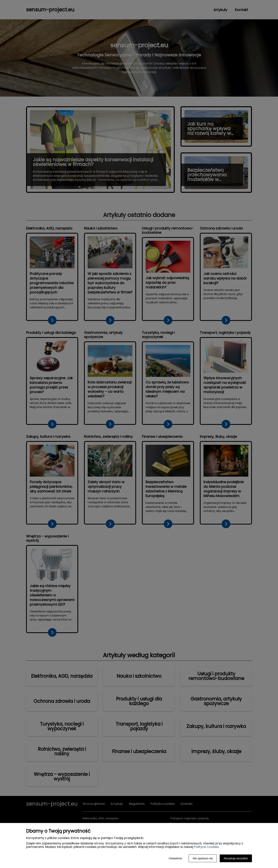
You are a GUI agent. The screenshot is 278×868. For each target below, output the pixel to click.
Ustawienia (175, 858)
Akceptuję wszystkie (236, 858)
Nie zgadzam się (203, 858)
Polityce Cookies (206, 847)
